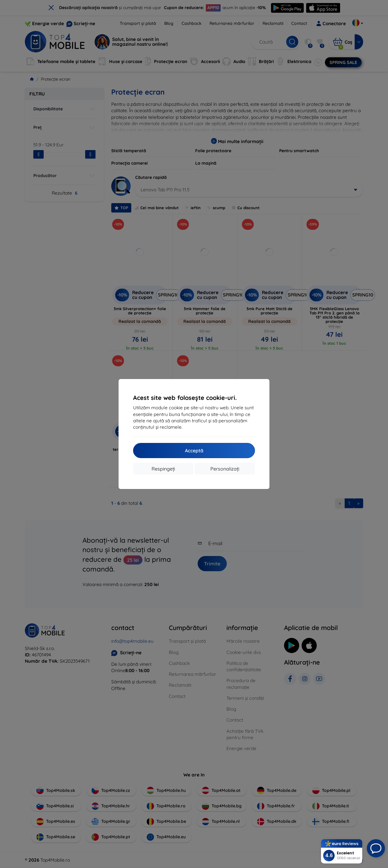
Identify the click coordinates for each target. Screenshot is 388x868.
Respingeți (163, 469)
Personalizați (225, 469)
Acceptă (194, 451)
